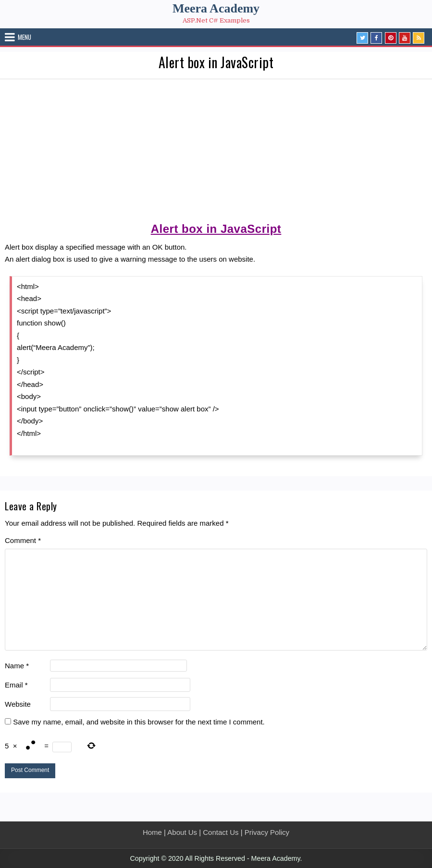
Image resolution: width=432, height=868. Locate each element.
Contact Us (221, 832)
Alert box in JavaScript (216, 62)
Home (152, 832)
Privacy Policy (267, 832)
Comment (23, 540)
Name (17, 666)
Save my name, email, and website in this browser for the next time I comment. (139, 722)
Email (16, 685)
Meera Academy (216, 8)
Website (18, 704)
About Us (182, 832)
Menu (25, 37)
